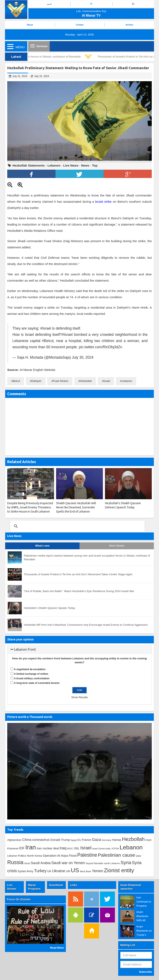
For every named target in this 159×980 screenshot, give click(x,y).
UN (68, 871)
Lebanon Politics (17, 856)
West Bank (85, 871)
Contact (80, 25)
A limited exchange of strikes (31, 674)
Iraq (63, 848)
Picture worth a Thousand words (30, 717)
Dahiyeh (36, 381)
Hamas (117, 840)
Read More (57, 948)
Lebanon (54, 165)
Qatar (139, 856)
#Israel (46, 328)
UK (49, 871)
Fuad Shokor (61, 381)
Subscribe (145, 972)
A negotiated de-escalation (30, 669)
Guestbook (56, 885)
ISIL (77, 848)
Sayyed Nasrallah (95, 863)
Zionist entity (119, 870)
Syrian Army (25, 871)
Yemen (98, 871)
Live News (71, 165)
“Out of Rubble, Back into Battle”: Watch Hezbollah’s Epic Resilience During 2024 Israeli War (79, 591)
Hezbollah (86, 381)
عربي (49, 4)
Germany (107, 840)
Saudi (27, 863)
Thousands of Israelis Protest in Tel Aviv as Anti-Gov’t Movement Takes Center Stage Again (78, 574)
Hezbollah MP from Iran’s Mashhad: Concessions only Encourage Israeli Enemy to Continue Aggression (86, 625)
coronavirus (41, 840)
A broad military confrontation (32, 678)
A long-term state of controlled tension (37, 683)
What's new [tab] (42, 546)
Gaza (96, 840)
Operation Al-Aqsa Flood (60, 856)
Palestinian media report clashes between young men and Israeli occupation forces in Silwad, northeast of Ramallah (87, 558)
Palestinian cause (116, 855)
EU (79, 840)
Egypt (74, 840)
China (27, 840)
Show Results (79, 697)
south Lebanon (112, 863)
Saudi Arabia (41, 863)
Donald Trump (60, 840)
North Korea (35, 856)
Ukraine (59, 871)
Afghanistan (14, 840)
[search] (77, 526)
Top (95, 165)
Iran (31, 847)
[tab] (79, 650)
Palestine (87, 855)
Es (133, 4)
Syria (126, 863)
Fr (91, 4)
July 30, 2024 (83, 357)
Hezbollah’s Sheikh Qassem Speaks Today (49, 608)
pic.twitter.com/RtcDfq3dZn (101, 347)
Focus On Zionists (19, 899)
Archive (129, 25)
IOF (22, 848)
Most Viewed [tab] (117, 546)
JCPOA (115, 849)
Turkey (40, 871)
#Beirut (48, 341)
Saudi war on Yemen (68, 863)
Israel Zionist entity (101, 849)
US (75, 870)
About (30, 25)
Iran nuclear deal (48, 848)
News (85, 165)
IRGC (70, 848)
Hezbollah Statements (29, 165)
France (87, 840)
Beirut (16, 381)
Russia (15, 862)
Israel (107, 381)
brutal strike (103, 202)
